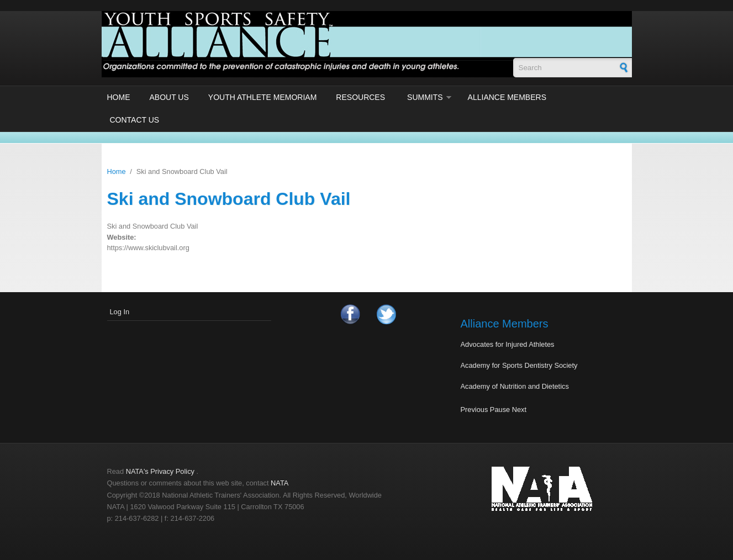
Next (519, 410)
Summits (425, 97)
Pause (500, 410)
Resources (360, 97)
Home (119, 97)
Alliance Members (507, 97)
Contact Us (135, 120)
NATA (280, 483)
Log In (120, 312)
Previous (474, 410)
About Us (169, 97)
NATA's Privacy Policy (160, 471)
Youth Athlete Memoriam (263, 97)
